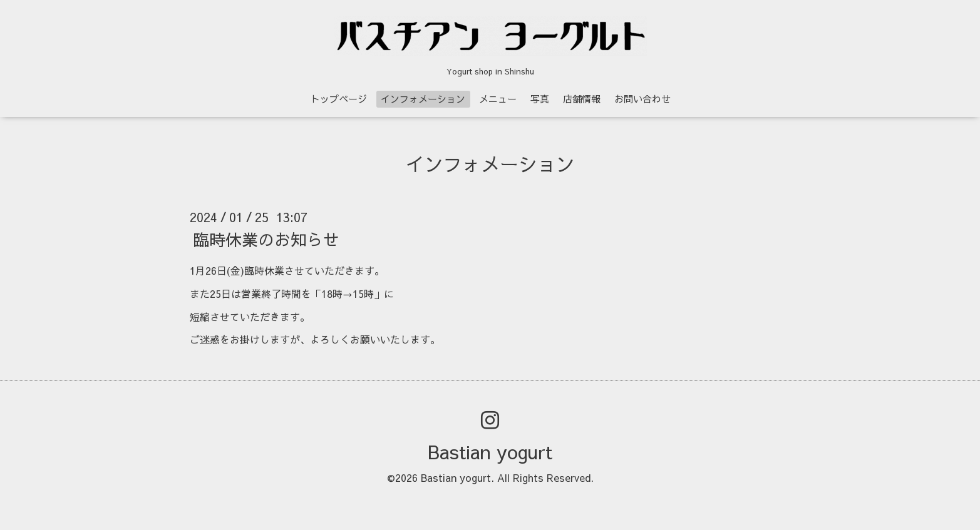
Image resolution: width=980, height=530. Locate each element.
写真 (540, 99)
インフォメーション (423, 99)
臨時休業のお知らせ (266, 239)
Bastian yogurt (490, 451)
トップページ (339, 99)
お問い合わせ (642, 99)
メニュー (498, 99)
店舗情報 (582, 99)
